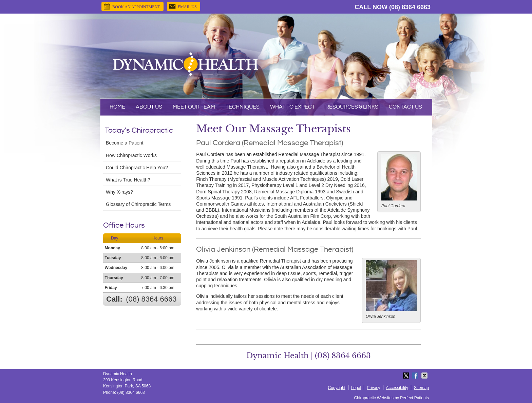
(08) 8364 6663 (410, 7)
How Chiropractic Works (131, 155)
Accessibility (397, 388)
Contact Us (405, 107)
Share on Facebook (416, 376)
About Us (149, 107)
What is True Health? (128, 180)
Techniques (243, 107)
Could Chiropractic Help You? (137, 168)
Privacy (373, 388)
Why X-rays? (119, 192)
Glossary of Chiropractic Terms (138, 204)
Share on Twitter (407, 376)
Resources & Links (352, 107)
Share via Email (425, 376)
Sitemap (421, 388)
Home (117, 107)
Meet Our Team (194, 107)
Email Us (183, 6)
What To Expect (292, 107)
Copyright (337, 388)
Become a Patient (125, 143)
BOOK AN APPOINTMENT (132, 6)
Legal (356, 388)
